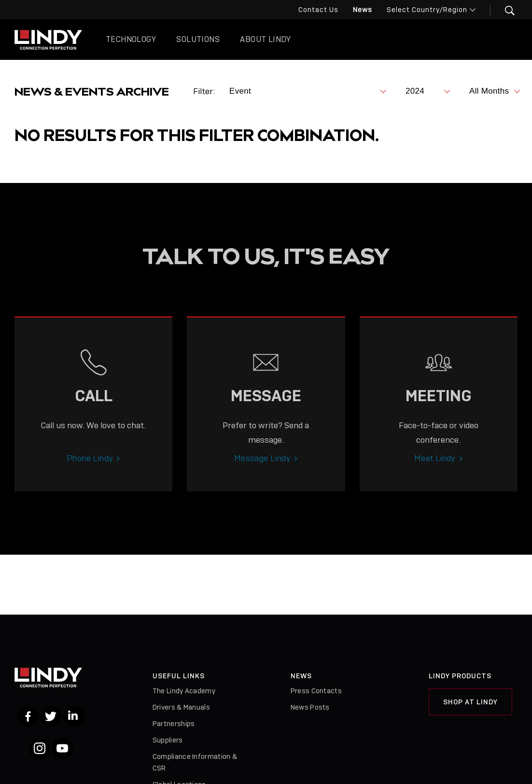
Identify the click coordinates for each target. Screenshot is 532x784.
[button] (504, 11)
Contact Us (318, 10)
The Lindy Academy (184, 691)
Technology (131, 39)
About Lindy (265, 39)
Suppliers (168, 740)
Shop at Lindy (470, 702)
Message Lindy (262, 466)
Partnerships (174, 724)
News (363, 10)
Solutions (198, 39)
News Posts (310, 707)
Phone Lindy (90, 466)
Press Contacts (316, 691)
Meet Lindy (435, 466)
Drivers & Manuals (181, 707)
